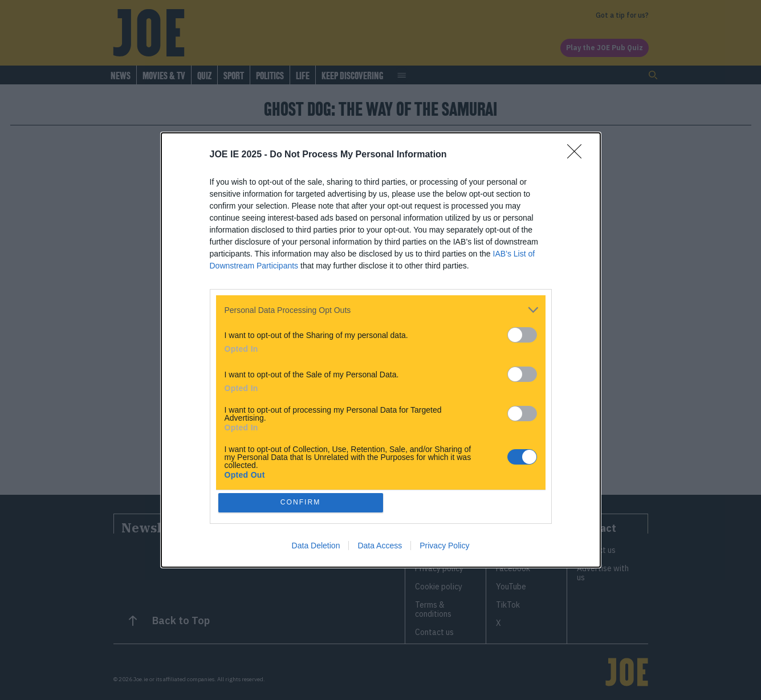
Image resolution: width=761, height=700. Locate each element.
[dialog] (381, 350)
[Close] (578, 154)
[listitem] (381, 309)
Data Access (380, 547)
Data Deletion (316, 547)
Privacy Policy (444, 547)
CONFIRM (302, 502)
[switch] (522, 334)
